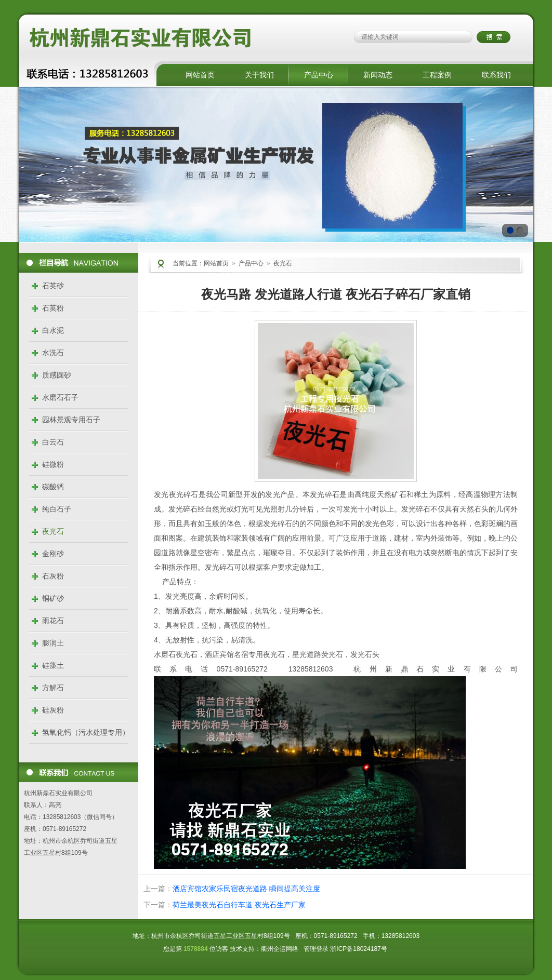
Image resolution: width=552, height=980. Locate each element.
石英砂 (53, 286)
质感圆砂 (57, 375)
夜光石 (53, 531)
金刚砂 (53, 554)
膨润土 (53, 643)
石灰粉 (53, 576)
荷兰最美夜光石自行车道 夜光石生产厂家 (239, 905)
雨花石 (53, 621)
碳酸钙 (53, 487)
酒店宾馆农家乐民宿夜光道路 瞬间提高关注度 (246, 889)
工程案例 (437, 75)
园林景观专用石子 (71, 420)
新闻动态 (378, 75)
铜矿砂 (53, 598)
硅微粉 (53, 464)
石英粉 (53, 308)
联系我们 (496, 75)
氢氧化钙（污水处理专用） (86, 732)
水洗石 (53, 353)
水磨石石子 (60, 397)
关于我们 (259, 75)
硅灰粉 (53, 710)
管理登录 (316, 949)
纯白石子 (57, 509)
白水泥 (53, 330)
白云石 (53, 442)
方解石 (53, 688)
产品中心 (319, 75)
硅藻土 (53, 665)
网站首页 (200, 75)
